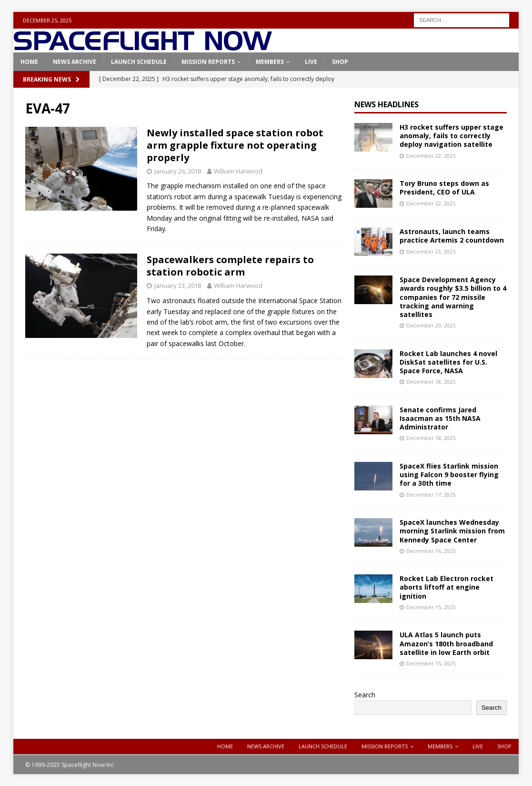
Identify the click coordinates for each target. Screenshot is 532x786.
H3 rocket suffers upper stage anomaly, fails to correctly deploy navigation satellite (452, 136)
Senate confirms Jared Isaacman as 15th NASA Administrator (440, 418)
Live (311, 62)
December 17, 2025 (431, 495)
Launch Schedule (139, 62)
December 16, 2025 (431, 551)
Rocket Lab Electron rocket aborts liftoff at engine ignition (447, 587)
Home (29, 62)
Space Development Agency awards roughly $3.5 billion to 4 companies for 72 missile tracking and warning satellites (453, 297)
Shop (340, 62)
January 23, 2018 (178, 286)
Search (365, 695)
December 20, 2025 (431, 325)
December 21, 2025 (431, 251)
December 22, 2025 (431, 156)
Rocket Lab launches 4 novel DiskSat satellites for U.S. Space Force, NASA (448, 362)
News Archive (75, 62)
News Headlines (386, 104)
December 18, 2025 (431, 382)
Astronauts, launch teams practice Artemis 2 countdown (452, 236)
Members (270, 62)
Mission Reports (208, 62)
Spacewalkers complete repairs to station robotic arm (230, 266)
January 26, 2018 (178, 171)
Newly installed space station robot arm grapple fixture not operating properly (235, 145)
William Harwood (238, 171)
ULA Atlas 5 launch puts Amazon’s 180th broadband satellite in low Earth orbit (446, 643)
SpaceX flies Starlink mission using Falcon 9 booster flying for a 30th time (449, 475)
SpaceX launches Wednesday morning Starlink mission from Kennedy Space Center (452, 531)
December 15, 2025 (431, 607)
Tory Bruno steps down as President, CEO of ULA (444, 188)
